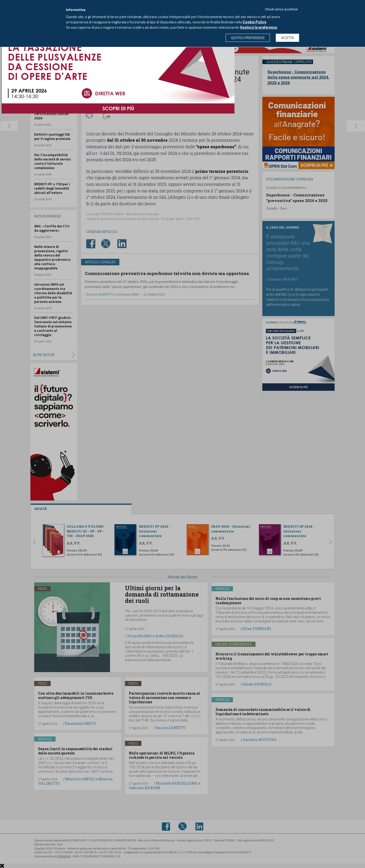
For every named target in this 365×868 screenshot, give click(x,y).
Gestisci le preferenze (259, 27)
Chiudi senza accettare (281, 9)
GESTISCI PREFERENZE (248, 38)
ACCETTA (287, 38)
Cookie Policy (254, 22)
